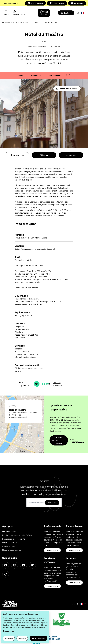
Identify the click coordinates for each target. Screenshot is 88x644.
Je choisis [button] (22, 638)
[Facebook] (6, 565)
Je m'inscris (52, 503)
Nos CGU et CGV (10, 543)
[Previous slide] (66, 75)
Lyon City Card (57, 3)
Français (78, 604)
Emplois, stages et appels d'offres (17, 535)
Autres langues (9, 546)
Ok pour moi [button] (38, 638)
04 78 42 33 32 (17, 155)
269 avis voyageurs (58, 384)
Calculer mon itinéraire (57, 440)
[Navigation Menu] (7, 13)
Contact (20, 75)
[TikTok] (6, 574)
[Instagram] (15, 565)
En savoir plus (52, 550)
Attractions (77, 3)
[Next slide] (70, 75)
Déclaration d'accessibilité (14, 539)
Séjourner (7, 23)
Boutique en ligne (11, 3)
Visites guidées (35, 3)
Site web (71, 155)
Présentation (36, 75)
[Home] (44, 13)
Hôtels (35, 23)
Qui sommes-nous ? (11, 532)
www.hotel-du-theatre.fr (18, 417)
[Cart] (78, 13)
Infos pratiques (55, 75)
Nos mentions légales (12, 550)
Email (44, 155)
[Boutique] (66, 13)
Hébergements (22, 23)
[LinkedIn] (23, 565)
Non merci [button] (9, 638)
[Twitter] (32, 565)
